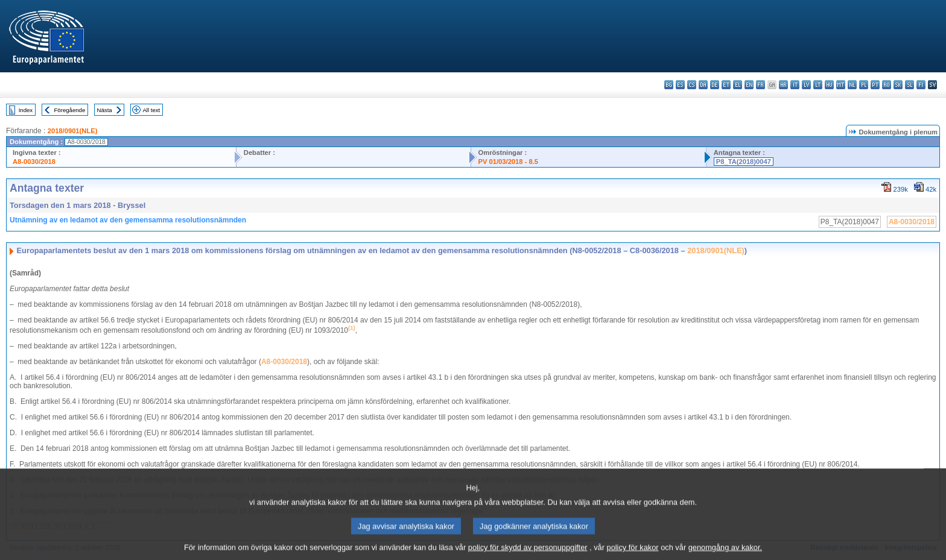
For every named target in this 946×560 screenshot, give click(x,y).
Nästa (105, 110)
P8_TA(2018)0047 (744, 162)
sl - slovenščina (909, 85)
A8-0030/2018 (34, 162)
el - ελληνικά (738, 85)
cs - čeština (692, 85)
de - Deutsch (715, 85)
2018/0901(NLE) (73, 131)
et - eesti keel (726, 85)
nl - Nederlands (852, 85)
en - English (749, 85)
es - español (680, 85)
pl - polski (864, 85)
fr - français (760, 85)
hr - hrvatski (783, 85)
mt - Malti (841, 85)
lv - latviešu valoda (806, 85)
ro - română (887, 85)
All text (151, 110)
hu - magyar (829, 85)
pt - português (875, 85)
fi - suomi (921, 85)
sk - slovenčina (898, 85)
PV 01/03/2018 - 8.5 (509, 162)
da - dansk (703, 85)
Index (26, 110)
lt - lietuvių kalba (818, 85)
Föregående (70, 110)
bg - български (669, 85)
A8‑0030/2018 (284, 362)
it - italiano (795, 85)
